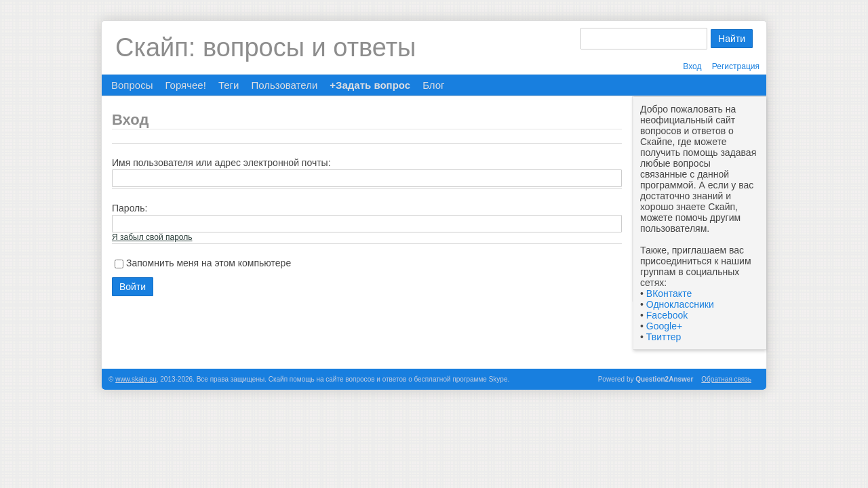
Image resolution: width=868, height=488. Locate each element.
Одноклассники (680, 304)
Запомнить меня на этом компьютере (209, 263)
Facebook (667, 315)
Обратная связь (726, 379)
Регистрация (736, 66)
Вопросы (132, 85)
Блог (433, 85)
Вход (692, 66)
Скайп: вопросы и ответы (265, 47)
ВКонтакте (669, 293)
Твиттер (664, 337)
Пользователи (284, 85)
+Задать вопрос (370, 85)
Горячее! (185, 85)
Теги (229, 85)
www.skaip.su (136, 379)
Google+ (664, 326)
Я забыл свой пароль (152, 237)
